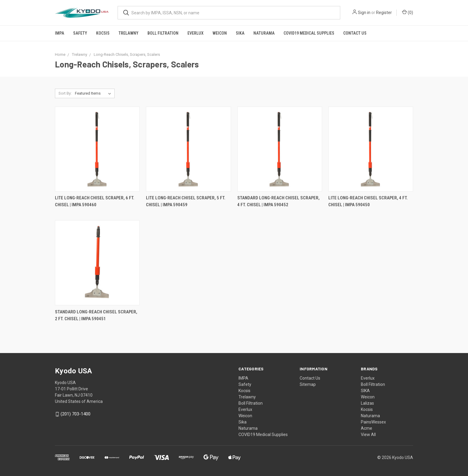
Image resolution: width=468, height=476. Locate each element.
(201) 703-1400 (76, 414)
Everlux (195, 33)
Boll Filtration (163, 33)
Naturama (264, 33)
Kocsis (103, 33)
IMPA (60, 33)
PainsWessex (373, 422)
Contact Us (355, 33)
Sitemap (308, 384)
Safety (80, 33)
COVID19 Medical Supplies (309, 33)
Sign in (364, 13)
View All (368, 435)
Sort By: (65, 93)
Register (384, 13)
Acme (367, 428)
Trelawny (128, 33)
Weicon (220, 33)
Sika (240, 33)
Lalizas (367, 403)
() (408, 12)
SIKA (365, 391)
